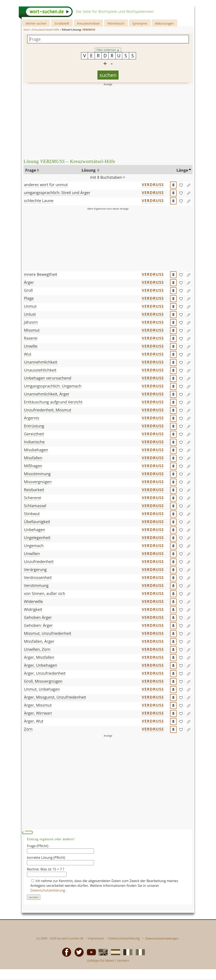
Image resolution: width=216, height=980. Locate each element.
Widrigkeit (33, 609)
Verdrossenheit (38, 577)
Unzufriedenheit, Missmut (48, 410)
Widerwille (33, 601)
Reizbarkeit (34, 490)
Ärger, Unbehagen (41, 665)
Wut (28, 354)
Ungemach (34, 546)
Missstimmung (37, 474)
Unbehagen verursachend (48, 378)
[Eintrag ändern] (189, 185)
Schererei (33, 498)
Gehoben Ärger (38, 617)
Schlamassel (35, 506)
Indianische (34, 442)
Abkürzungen (164, 23)
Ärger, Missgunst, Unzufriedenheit (55, 697)
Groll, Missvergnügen (43, 681)
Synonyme (140, 23)
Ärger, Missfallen (39, 657)
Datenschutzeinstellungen (162, 938)
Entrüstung (34, 426)
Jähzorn (31, 322)
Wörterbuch (116, 23)
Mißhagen (33, 466)
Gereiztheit (34, 434)
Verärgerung (35, 569)
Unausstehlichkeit (40, 370)
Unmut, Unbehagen (42, 689)
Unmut (30, 306)
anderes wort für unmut (46, 185)
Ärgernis (32, 418)
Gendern (123, 960)
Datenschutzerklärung (48, 890)
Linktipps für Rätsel (100, 960)
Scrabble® (62, 23)
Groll (28, 290)
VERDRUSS (153, 185)
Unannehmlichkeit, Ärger (47, 394)
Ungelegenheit (37, 538)
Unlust (30, 314)
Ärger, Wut (34, 721)
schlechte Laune (39, 201)
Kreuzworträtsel (88, 23)
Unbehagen (34, 530)
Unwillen (32, 554)
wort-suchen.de (73, 938)
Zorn (28, 729)
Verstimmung (36, 585)
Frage (31, 170)
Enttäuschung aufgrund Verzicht (53, 402)
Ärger (29, 282)
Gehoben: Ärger (38, 625)
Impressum (96, 938)
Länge (182, 170)
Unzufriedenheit (39, 561)
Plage (29, 298)
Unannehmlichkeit (41, 362)
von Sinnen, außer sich (45, 593)
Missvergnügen (38, 482)
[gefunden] (181, 185)
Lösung (89, 170)
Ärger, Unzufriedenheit (45, 673)
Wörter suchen (36, 23)
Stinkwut (32, 514)
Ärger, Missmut (38, 705)
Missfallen (33, 458)
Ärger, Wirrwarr (38, 713)
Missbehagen (36, 450)
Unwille (31, 346)
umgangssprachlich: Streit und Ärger (57, 193)
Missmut (32, 330)
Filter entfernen (108, 50)
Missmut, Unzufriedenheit (48, 633)
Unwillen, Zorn (37, 649)
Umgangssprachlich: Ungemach (53, 386)
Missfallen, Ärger (39, 641)
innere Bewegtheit (41, 274)
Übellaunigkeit (37, 522)
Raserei (31, 338)
